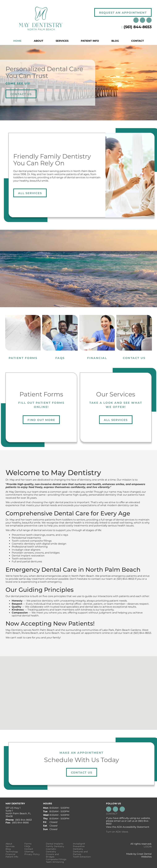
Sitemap (29, 852)
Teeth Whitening (55, 862)
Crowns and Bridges (52, 856)
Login (148, 847)
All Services (30, 193)
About (9, 844)
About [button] (39, 41)
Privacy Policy (32, 854)
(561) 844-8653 (138, 27)
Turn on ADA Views (117, 832)
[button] (78, 690)
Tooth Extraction (82, 857)
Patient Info (12, 857)
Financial (10, 854)
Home (17, 41)
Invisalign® (79, 844)
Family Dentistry (55, 846)
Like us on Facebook (149, 20)
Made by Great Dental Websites (139, 855)
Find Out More (41, 420)
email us (119, 821)
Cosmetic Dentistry (51, 850)
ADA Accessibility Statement (133, 827)
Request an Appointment (123, 13)
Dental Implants (55, 844)
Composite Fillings (56, 859)
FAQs (27, 846)
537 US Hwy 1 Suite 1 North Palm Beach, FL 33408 (18, 812)
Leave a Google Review (142, 20)
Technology (12, 852)
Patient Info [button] (90, 41)
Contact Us (21, 94)
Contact (138, 41)
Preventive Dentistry (79, 848)
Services (62, 41)
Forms (28, 844)
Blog (115, 41)
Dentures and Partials (80, 853)
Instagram (136, 20)
